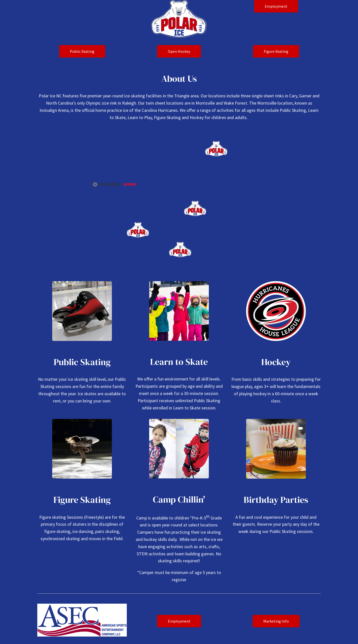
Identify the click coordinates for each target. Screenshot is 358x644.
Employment (276, 6)
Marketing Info (276, 621)
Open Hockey (179, 51)
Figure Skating (276, 51)
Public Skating (82, 51)
